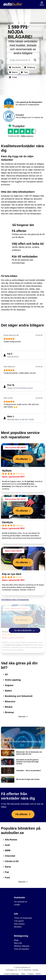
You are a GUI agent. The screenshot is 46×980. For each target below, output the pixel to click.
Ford (6, 878)
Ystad (13, 77)
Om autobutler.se (21, 902)
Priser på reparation (22, 949)
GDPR (38, 974)
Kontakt (17, 905)
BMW (7, 850)
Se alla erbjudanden (25, 630)
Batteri (7, 691)
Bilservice (9, 702)
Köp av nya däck (12, 574)
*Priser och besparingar (23, 918)
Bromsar (8, 712)
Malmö (13, 72)
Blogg (16, 940)
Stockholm (15, 67)
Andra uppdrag (12, 680)
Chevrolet (9, 856)
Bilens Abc (18, 943)
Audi (6, 845)
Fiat (6, 872)
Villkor (23, 974)
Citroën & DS (11, 861)
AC (6, 674)
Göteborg (30, 67)
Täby (25, 72)
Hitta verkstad (19, 924)
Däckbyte (7, 522)
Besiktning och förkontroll (18, 696)
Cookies (31, 974)
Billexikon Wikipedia (22, 946)
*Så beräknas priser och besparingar (15, 600)
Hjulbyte (7, 471)
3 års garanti (19, 921)
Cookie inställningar (11, 974)
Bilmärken (18, 927)
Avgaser (8, 685)
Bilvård (8, 707)
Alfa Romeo (10, 840)
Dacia (7, 867)
